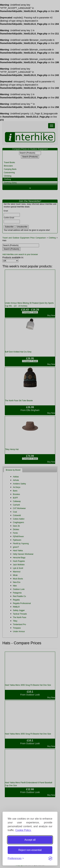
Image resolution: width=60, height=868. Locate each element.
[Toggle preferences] (16, 858)
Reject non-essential (30, 850)
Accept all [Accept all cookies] (30, 840)
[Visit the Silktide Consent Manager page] (50, 858)
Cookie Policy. (23, 830)
